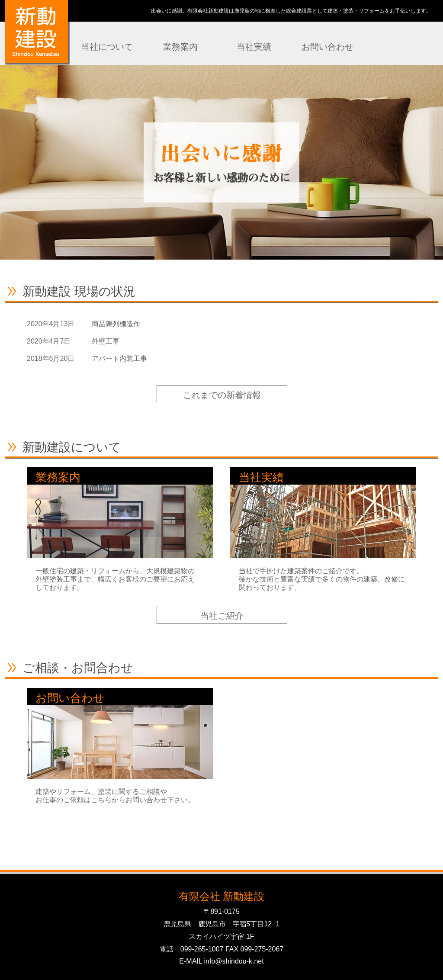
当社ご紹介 (222, 616)
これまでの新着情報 (222, 395)
